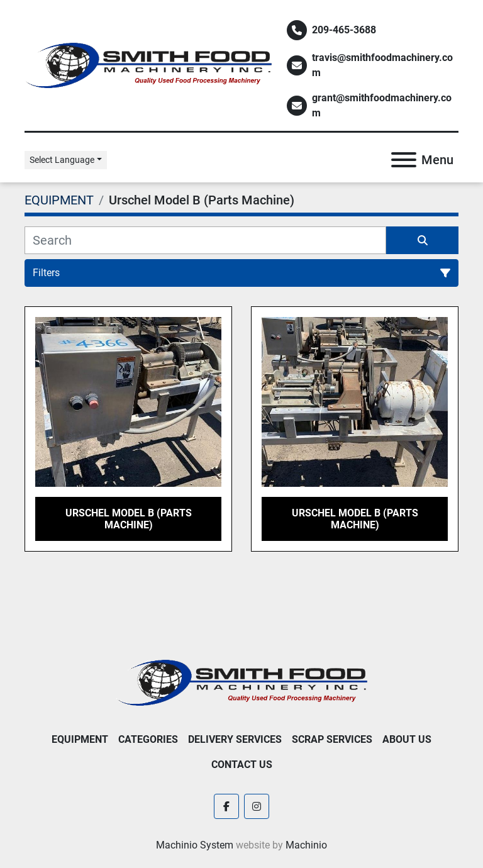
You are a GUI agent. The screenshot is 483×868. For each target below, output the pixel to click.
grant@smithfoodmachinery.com (382, 105)
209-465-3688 (344, 30)
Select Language (62, 160)
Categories (148, 739)
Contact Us (242, 765)
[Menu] (404, 160)
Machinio (306, 845)
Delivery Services (235, 739)
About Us (407, 739)
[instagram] (257, 806)
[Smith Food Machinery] (241, 682)
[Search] (205, 240)
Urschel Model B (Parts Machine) (129, 519)
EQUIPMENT (80, 739)
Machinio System (195, 845)
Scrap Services (332, 739)
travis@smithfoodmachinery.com (382, 65)
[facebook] (226, 806)
